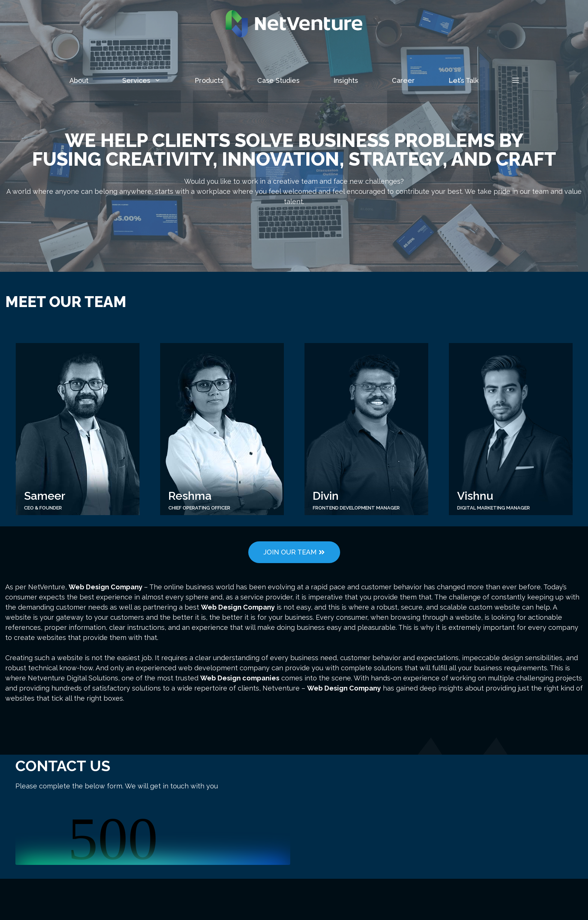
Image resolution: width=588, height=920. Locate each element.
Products (209, 80)
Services (150, 81)
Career (403, 80)
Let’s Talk (463, 80)
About (79, 80)
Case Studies (278, 80)
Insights (346, 80)
